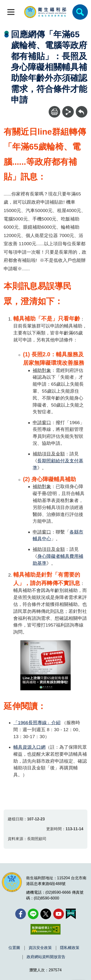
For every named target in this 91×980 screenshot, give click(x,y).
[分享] (68, 112)
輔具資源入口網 (29, 747)
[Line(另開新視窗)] (33, 914)
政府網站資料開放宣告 (46, 957)
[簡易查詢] (80, 12)
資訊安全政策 (40, 948)
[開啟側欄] (11, 12)
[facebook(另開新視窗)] (21, 914)
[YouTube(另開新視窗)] (59, 914)
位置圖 (14, 948)
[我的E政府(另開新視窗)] (71, 914)
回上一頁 (82, 108)
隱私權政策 (70, 948)
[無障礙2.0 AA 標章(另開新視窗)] (45, 929)
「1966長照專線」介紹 (37, 723)
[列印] (54, 112)
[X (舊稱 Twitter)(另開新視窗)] (46, 914)
